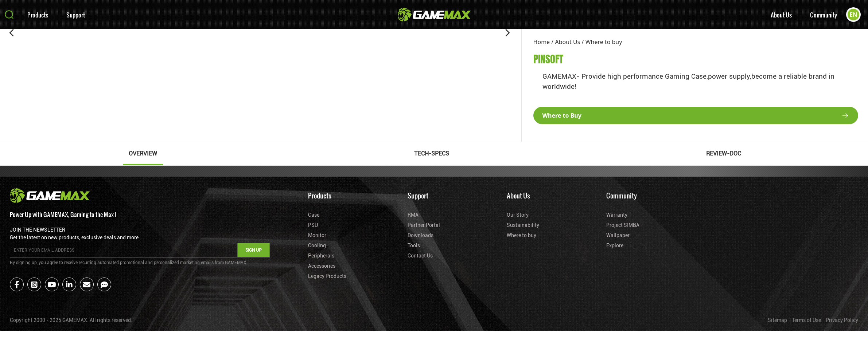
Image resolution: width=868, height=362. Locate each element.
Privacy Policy (842, 320)
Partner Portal (424, 225)
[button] (12, 33)
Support (76, 15)
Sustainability (523, 225)
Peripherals (321, 256)
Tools (414, 245)
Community (824, 15)
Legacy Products (327, 276)
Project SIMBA (623, 225)
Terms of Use (806, 320)
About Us (781, 15)
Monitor (317, 235)
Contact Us (420, 256)
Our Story (518, 215)
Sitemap (777, 320)
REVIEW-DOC (724, 154)
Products (38, 15)
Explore (615, 245)
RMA (413, 215)
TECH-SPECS (432, 154)
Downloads (421, 235)
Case (314, 215)
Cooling (317, 245)
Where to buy (604, 42)
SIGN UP (254, 250)
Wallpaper (618, 235)
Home (542, 42)
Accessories (322, 266)
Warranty (617, 215)
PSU (313, 225)
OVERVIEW (143, 154)
